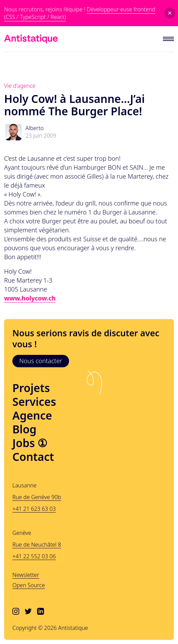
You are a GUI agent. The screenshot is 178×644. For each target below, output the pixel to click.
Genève (22, 533)
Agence (32, 415)
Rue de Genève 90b (37, 497)
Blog (24, 429)
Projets (31, 388)
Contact (33, 457)
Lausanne (24, 485)
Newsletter (26, 575)
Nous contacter (41, 361)
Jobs (30, 443)
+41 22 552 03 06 (34, 556)
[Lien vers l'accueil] (31, 39)
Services (34, 402)
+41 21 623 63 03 (34, 509)
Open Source (29, 585)
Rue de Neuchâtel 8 (37, 545)
